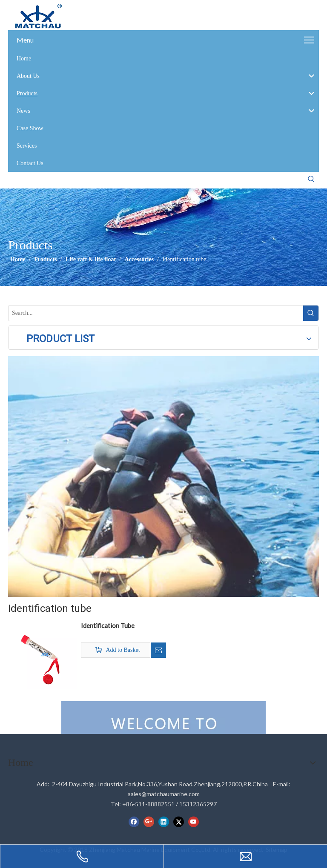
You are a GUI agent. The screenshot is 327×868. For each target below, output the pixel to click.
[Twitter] (179, 822)
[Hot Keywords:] (311, 179)
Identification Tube (108, 625)
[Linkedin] (164, 822)
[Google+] (149, 822)
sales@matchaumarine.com (164, 794)
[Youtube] (194, 822)
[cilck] (163, 477)
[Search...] (156, 313)
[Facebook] (134, 822)
